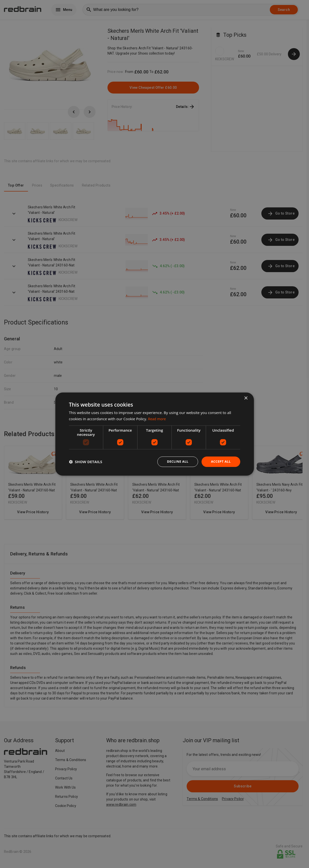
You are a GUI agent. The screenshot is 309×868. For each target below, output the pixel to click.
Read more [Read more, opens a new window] (158, 418)
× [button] (246, 398)
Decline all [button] (175, 462)
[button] (86, 462)
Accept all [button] (220, 462)
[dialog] (155, 434)
